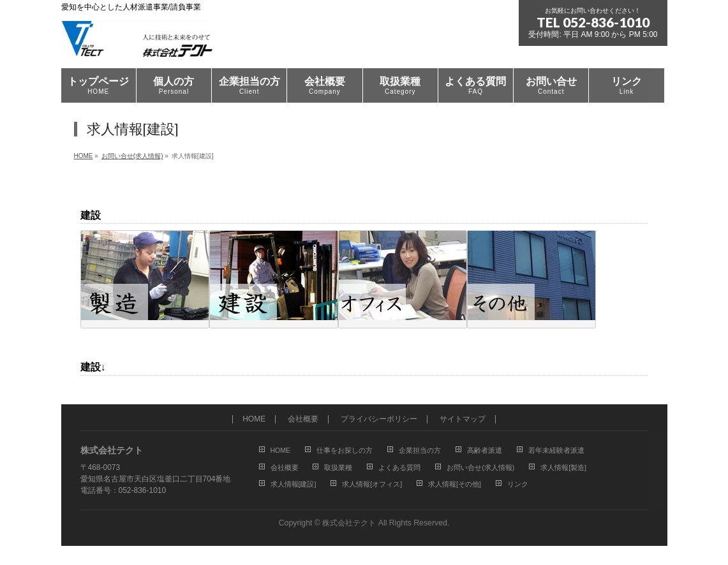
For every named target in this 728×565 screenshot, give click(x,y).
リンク (518, 484)
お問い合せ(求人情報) (480, 467)
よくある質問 (399, 467)
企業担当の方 (420, 450)
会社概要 (303, 419)
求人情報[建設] (293, 484)
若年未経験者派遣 (556, 450)
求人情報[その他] (455, 484)
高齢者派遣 (485, 450)
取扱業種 (338, 467)
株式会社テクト (349, 523)
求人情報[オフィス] (372, 484)
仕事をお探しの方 (345, 450)
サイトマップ (463, 419)
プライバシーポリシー (379, 419)
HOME (254, 419)
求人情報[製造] (563, 467)
